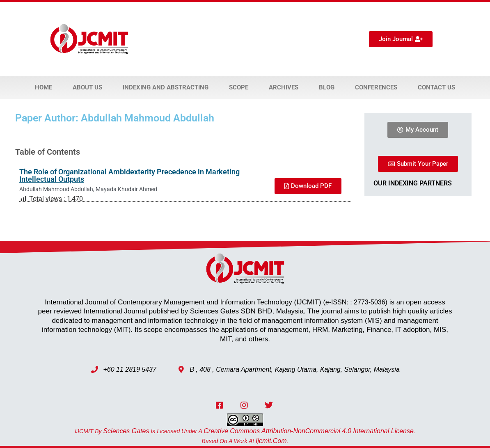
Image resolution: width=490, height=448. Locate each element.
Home (44, 87)
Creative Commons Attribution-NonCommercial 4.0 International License (309, 431)
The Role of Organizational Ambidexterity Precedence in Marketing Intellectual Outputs (129, 175)
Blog (327, 87)
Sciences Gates (126, 431)
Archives (284, 87)
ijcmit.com (271, 441)
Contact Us (436, 87)
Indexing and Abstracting (166, 87)
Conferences (376, 87)
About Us (87, 87)
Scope (239, 87)
